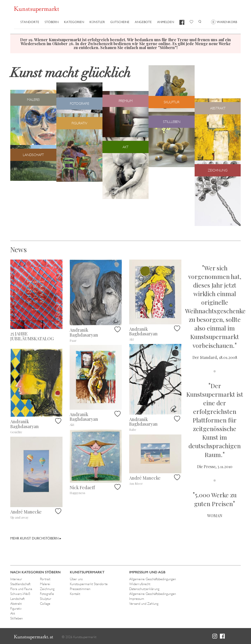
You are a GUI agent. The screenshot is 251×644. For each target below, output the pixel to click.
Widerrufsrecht (140, 584)
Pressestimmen (80, 589)
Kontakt (75, 594)
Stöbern (52, 22)
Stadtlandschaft (20, 584)
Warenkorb (224, 22)
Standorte (30, 22)
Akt (13, 613)
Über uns (76, 579)
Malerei (45, 584)
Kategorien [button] (74, 22)
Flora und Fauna (21, 589)
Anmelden (166, 22)
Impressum (137, 599)
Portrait (45, 579)
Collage (45, 604)
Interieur (16, 579)
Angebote (143, 22)
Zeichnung (47, 589)
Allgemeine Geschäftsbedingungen (153, 579)
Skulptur (46, 599)
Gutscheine (120, 22)
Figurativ (16, 608)
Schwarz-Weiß (20, 594)
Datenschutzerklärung (144, 589)
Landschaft (17, 599)
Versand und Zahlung (144, 604)
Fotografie (47, 594)
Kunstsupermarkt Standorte (89, 584)
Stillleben (17, 618)
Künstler (97, 22)
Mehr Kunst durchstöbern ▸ (36, 538)
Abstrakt (16, 604)
